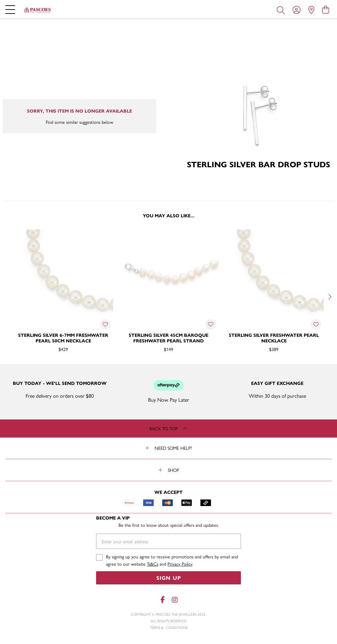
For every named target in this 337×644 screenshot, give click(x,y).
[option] (63, 296)
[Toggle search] (282, 10)
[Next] (329, 297)
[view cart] (326, 9)
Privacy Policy (180, 564)
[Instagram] (174, 600)
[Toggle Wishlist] (105, 324)
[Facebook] (163, 600)
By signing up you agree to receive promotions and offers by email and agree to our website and (172, 560)
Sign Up (169, 578)
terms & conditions (169, 627)
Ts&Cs (153, 564)
